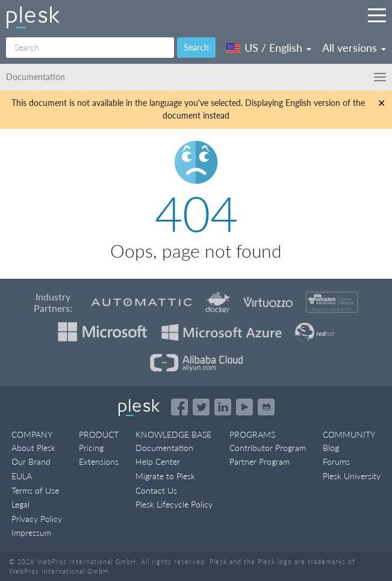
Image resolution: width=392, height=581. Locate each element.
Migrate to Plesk (165, 476)
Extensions (99, 461)
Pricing (91, 448)
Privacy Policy (37, 519)
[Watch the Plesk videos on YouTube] (244, 407)
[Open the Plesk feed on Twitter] (201, 407)
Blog (331, 448)
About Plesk (33, 448)
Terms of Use (35, 490)
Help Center (158, 461)
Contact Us (156, 490)
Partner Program (260, 461)
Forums (336, 461)
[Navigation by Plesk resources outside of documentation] (377, 15)
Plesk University (352, 476)
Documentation (164, 448)
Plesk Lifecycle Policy (174, 504)
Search (196, 47)
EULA (22, 476)
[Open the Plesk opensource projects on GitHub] (266, 407)
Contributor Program (268, 448)
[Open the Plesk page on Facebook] (179, 407)
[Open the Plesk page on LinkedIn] (223, 407)
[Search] (90, 48)
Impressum (31, 533)
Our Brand (31, 461)
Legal (20, 504)
